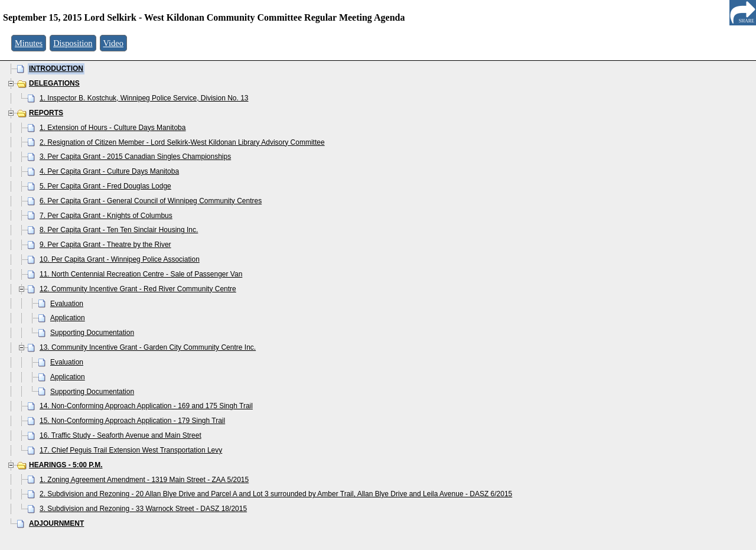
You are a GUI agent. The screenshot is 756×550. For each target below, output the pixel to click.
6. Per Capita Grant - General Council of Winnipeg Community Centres (151, 201)
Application (68, 318)
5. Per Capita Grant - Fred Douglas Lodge (105, 186)
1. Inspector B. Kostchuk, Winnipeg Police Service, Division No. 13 (144, 98)
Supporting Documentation (92, 333)
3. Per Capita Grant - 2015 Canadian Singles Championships (135, 157)
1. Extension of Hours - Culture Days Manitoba (113, 128)
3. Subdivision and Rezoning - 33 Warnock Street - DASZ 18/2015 (143, 509)
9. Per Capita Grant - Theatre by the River (105, 245)
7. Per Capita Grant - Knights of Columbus (106, 216)
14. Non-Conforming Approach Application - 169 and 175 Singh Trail (146, 406)
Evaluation (67, 304)
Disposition (73, 43)
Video (113, 43)
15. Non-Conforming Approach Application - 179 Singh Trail (132, 421)
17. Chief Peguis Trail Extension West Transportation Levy (131, 450)
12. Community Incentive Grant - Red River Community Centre (138, 289)
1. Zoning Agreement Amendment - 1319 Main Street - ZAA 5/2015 (144, 480)
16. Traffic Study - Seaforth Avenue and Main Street (120, 435)
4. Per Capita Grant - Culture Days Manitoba (109, 171)
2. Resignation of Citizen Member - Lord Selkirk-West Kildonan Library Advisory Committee (182, 142)
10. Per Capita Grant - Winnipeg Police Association (120, 259)
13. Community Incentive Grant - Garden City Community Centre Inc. (148, 347)
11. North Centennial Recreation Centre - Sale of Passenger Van (141, 274)
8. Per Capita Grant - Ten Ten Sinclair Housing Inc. (119, 230)
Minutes (29, 43)
